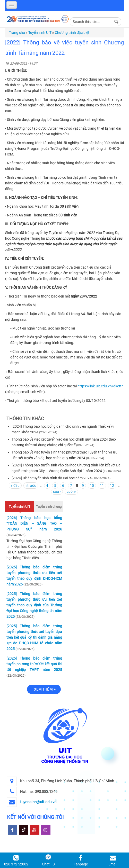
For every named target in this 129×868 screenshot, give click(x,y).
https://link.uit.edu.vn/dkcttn (101, 386)
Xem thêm (43, 689)
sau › (57, 491)
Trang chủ (17, 33)
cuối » (71, 491)
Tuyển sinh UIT (40, 33)
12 (112, 486)
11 (102, 486)
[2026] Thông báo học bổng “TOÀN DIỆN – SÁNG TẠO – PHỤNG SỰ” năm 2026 (34, 523)
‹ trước (31, 486)
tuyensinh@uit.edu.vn (38, 802)
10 (92, 486)
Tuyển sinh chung (49, 507)
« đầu (15, 486)
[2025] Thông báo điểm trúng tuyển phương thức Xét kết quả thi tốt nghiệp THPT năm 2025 (34, 664)
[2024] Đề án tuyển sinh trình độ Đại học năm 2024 (52, 478)
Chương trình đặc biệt (72, 33)
